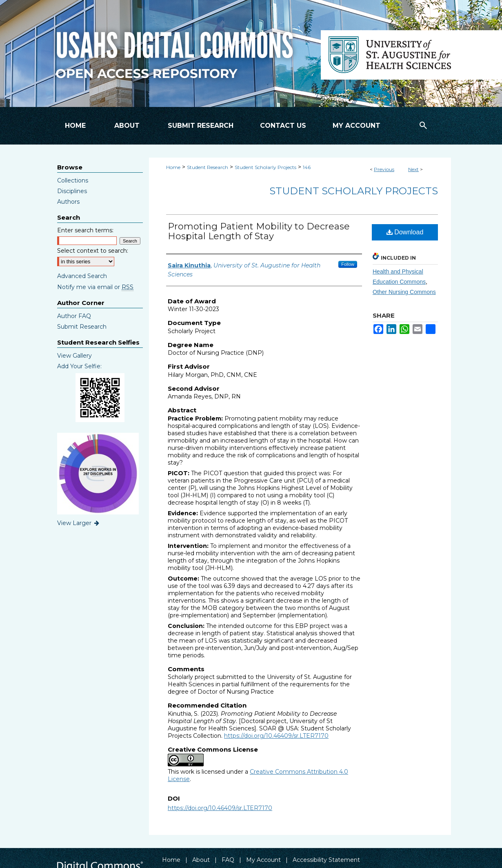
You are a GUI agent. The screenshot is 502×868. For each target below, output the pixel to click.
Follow (348, 264)
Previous (384, 169)
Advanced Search (82, 276)
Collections (73, 180)
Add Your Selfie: (79, 366)
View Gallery (74, 356)
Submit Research (82, 327)
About (201, 860)
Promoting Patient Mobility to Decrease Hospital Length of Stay (259, 231)
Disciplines (72, 191)
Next (413, 169)
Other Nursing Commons (404, 292)
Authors (68, 202)
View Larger (79, 523)
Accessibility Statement (326, 860)
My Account (263, 860)
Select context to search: (93, 251)
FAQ (228, 860)
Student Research (208, 167)
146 (307, 167)
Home (173, 167)
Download (405, 232)
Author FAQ (74, 316)
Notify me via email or (95, 287)
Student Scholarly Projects (265, 167)
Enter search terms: (85, 230)
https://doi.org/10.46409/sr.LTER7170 (276, 736)
